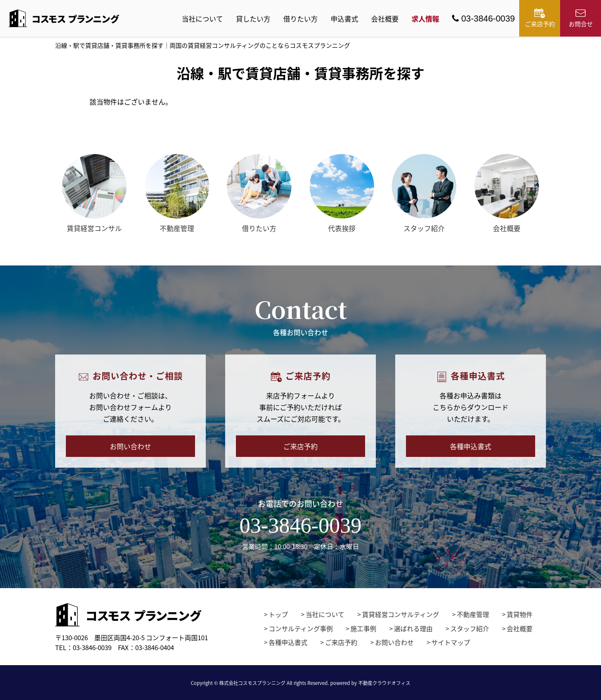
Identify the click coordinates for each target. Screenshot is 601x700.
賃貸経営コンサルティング (401, 614)
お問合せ (581, 18)
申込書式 (344, 19)
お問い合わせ (130, 446)
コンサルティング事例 (301, 629)
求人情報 (425, 19)
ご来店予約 (540, 18)
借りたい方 (300, 19)
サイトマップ (451, 642)
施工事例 (363, 629)
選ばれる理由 (413, 629)
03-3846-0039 (483, 19)
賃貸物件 (520, 614)
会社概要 (385, 19)
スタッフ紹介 (470, 629)
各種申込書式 (471, 446)
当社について (202, 19)
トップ (278, 614)
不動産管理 (473, 614)
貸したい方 (253, 19)
